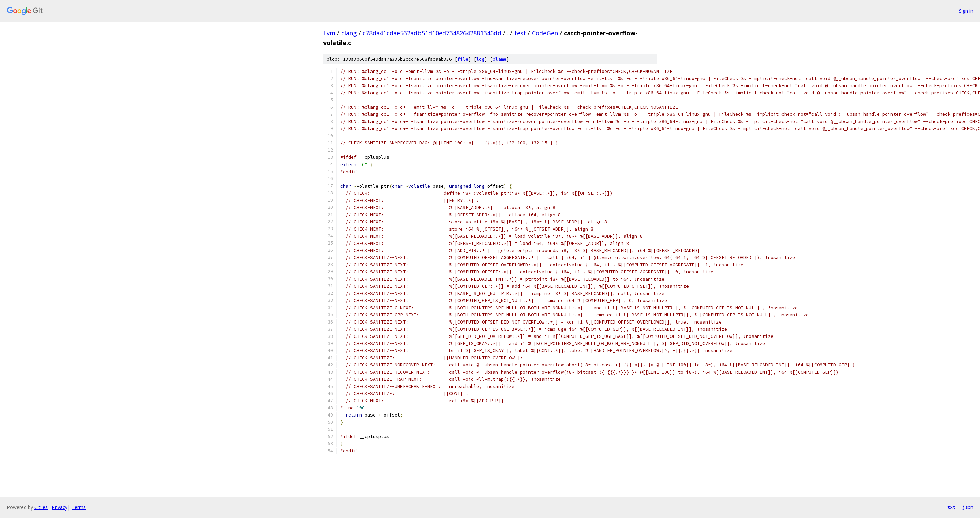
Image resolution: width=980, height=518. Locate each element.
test (520, 33)
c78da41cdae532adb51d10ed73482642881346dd (432, 33)
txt (951, 507)
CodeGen (545, 33)
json (968, 507)
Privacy (60, 507)
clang (349, 33)
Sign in (966, 11)
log (480, 59)
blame (500, 59)
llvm (329, 33)
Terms (79, 507)
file (463, 59)
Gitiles (41, 507)
